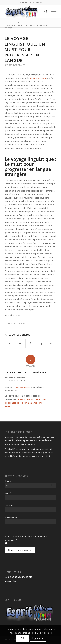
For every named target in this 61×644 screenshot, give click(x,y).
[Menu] (52, 12)
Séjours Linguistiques (15, 65)
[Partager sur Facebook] (10, 344)
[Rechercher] (44, 12)
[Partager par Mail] (51, 344)
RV (24, 323)
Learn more (38, 638)
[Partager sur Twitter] (20, 344)
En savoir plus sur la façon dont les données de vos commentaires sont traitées (26, 403)
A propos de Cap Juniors (31, 2)
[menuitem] (31, 2)
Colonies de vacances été (18, 577)
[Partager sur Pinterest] (31, 344)
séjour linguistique (38, 78)
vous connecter (23, 387)
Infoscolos (10, 581)
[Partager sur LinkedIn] (41, 344)
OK (22, 638)
